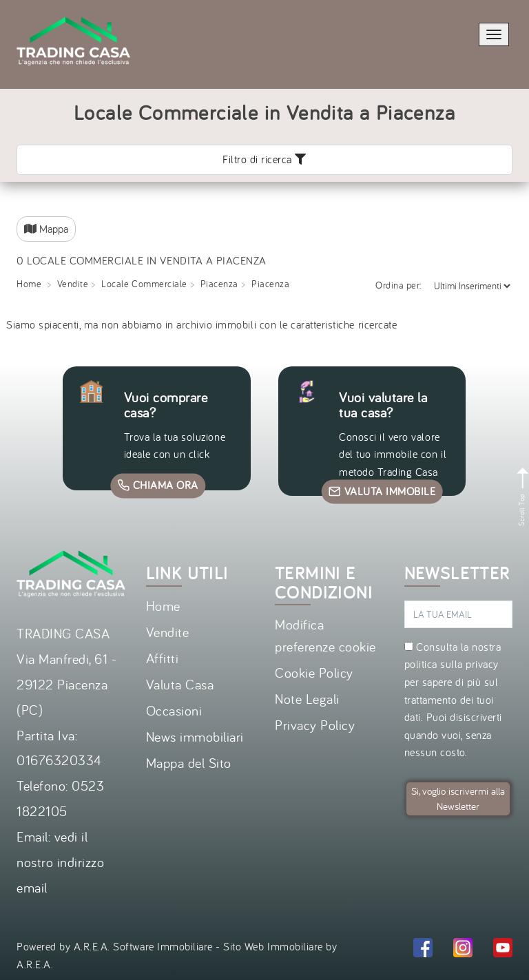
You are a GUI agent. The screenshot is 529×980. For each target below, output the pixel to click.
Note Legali (307, 699)
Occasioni (174, 710)
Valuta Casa (180, 684)
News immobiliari (195, 737)
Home (163, 606)
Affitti (163, 658)
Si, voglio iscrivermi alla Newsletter (458, 799)
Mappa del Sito (189, 763)
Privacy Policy (315, 725)
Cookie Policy (314, 673)
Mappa (46, 229)
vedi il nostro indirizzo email (60, 862)
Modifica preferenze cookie (325, 635)
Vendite (168, 632)
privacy (482, 664)
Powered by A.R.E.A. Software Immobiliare (115, 946)
